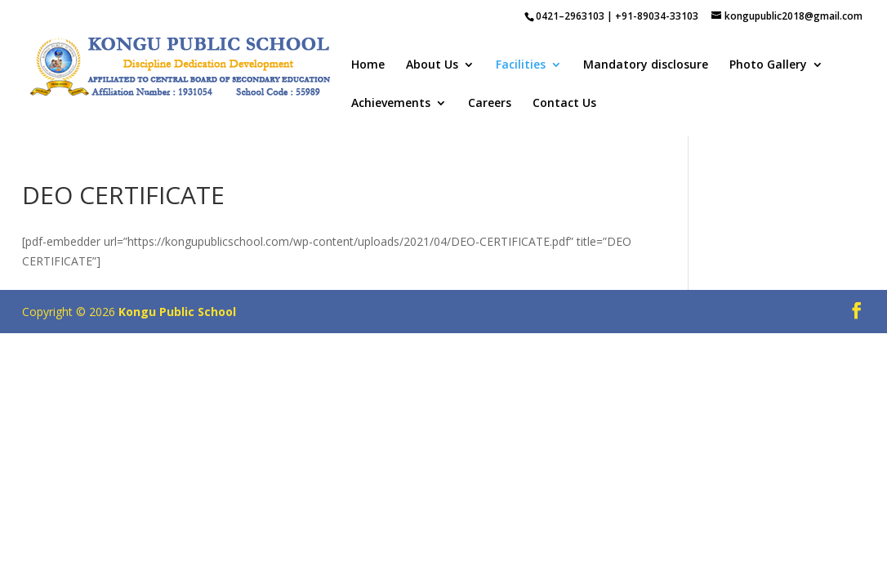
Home (368, 65)
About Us (432, 65)
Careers (490, 104)
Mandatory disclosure (646, 65)
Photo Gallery (768, 65)
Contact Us (564, 104)
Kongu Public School (177, 312)
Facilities (521, 65)
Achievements (391, 104)
